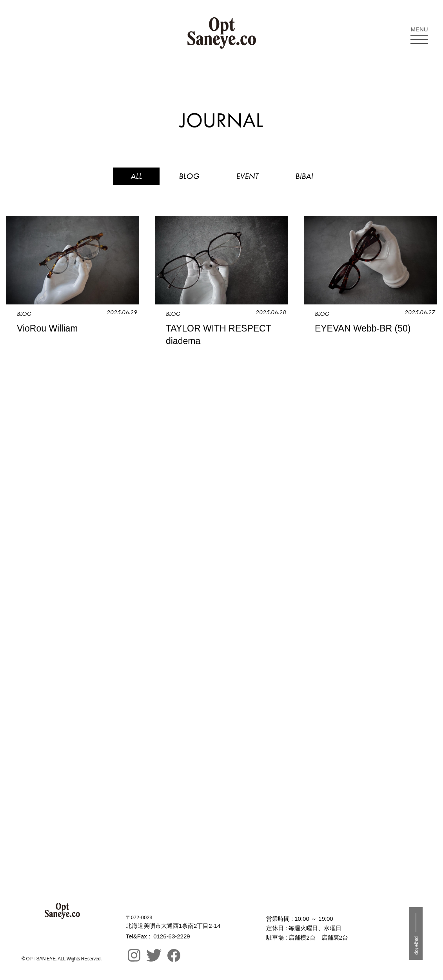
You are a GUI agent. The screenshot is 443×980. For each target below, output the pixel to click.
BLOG (189, 176)
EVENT (247, 176)
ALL (136, 176)
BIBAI (304, 176)
